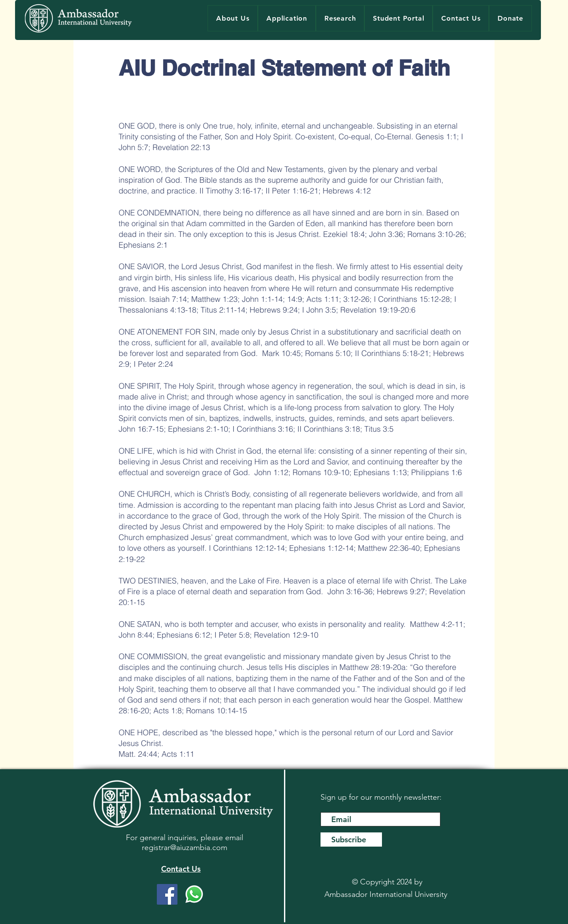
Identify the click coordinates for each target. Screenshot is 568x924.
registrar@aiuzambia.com (185, 847)
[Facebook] (167, 894)
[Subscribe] (351, 840)
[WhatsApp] (194, 894)
